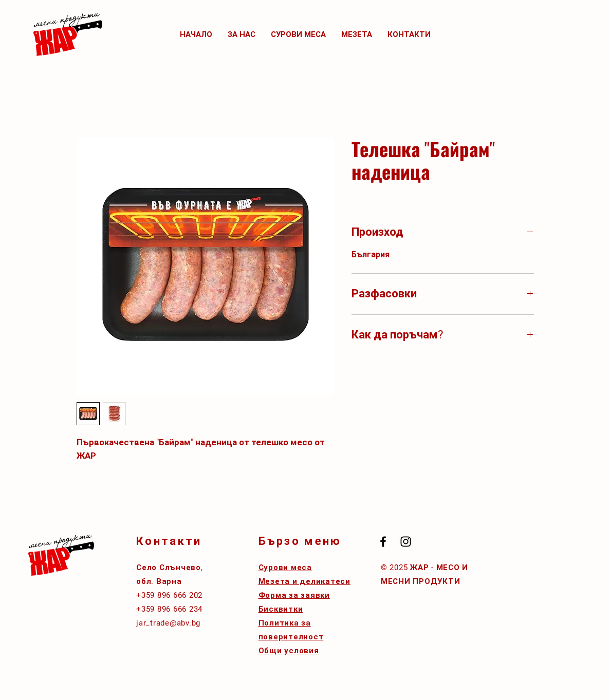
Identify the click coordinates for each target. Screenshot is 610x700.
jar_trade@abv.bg (168, 623)
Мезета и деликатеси (304, 581)
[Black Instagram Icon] (406, 542)
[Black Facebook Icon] (383, 542)
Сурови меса (285, 567)
